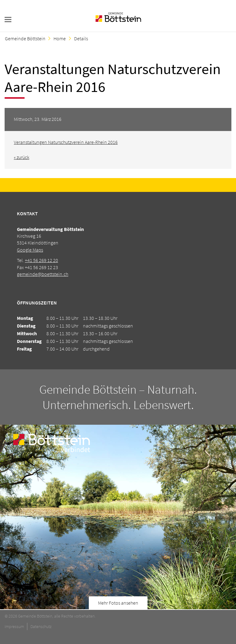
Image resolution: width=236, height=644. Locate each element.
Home (60, 38)
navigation (8, 20)
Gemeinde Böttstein (25, 38)
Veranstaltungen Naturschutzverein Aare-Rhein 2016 (66, 142)
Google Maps (30, 250)
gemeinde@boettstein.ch (43, 274)
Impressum (14, 626)
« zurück (22, 157)
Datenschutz (41, 626)
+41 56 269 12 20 (41, 260)
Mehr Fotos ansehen (118, 603)
